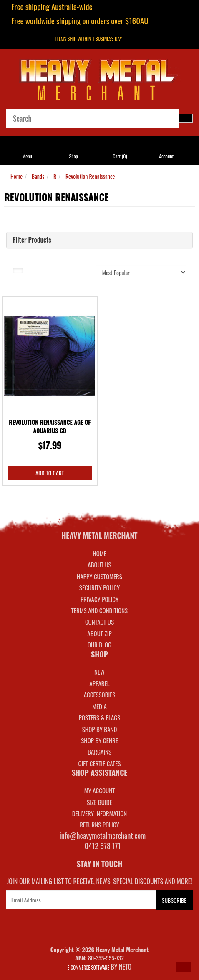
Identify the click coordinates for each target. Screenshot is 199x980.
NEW (99, 672)
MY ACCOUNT (100, 790)
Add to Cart (50, 473)
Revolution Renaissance (90, 176)
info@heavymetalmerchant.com (103, 835)
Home (16, 176)
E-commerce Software (88, 967)
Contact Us (99, 622)
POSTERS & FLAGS (100, 717)
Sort (80, 269)
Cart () (120, 156)
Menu (27, 156)
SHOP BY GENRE (99, 740)
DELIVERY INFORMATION (100, 813)
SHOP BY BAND (100, 729)
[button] (184, 967)
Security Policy (99, 587)
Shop (73, 156)
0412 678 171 (103, 846)
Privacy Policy (99, 599)
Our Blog (99, 645)
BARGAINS (99, 752)
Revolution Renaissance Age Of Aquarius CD (50, 426)
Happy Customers (99, 576)
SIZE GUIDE (99, 802)
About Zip (99, 633)
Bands (38, 176)
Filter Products (32, 240)
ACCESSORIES (100, 695)
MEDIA (99, 706)
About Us (99, 565)
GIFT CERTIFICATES (99, 763)
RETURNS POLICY (99, 825)
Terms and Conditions (99, 610)
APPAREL (99, 683)
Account (166, 156)
